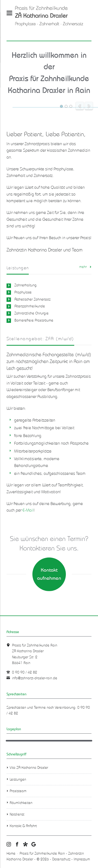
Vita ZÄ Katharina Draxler (29, 768)
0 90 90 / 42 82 (25, 672)
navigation (9, 13)
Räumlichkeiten (21, 803)
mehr (83, 267)
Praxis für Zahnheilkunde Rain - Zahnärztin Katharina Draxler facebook (17, 845)
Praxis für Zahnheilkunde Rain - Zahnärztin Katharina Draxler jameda (25, 845)
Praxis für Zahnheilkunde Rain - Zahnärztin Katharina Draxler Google (34, 845)
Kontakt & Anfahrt (23, 826)
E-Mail (28, 510)
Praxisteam (18, 791)
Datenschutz (61, 859)
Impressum (82, 859)
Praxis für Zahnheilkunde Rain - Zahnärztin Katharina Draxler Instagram (9, 845)
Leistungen (18, 779)
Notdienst (17, 814)
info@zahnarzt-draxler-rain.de (35, 678)
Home (11, 853)
